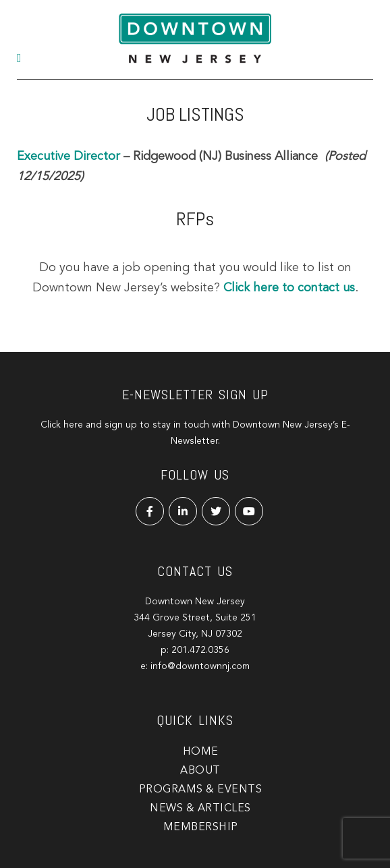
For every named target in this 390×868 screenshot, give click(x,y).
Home (201, 752)
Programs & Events (201, 790)
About (200, 771)
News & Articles (200, 809)
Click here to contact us (289, 288)
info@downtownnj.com (200, 666)
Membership (201, 828)
